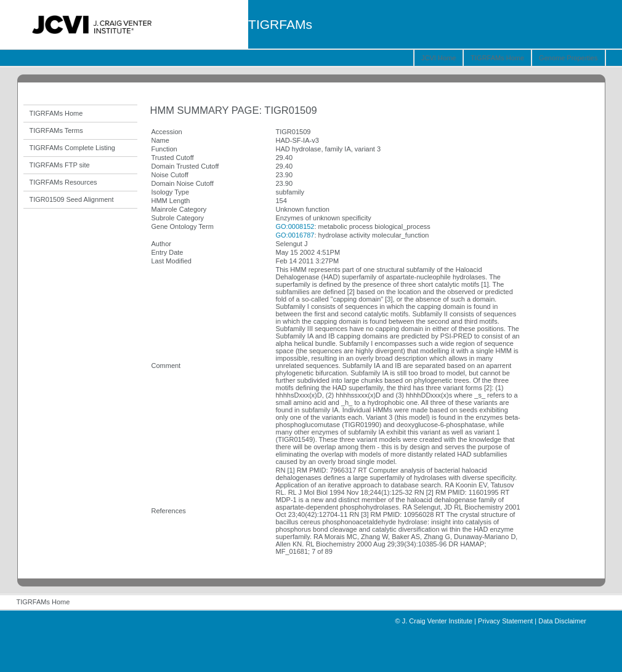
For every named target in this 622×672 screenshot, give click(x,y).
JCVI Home (438, 58)
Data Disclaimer (562, 621)
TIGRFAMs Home (497, 58)
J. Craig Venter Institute (437, 621)
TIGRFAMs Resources (63, 182)
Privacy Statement (505, 621)
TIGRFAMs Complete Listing (72, 148)
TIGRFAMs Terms (56, 130)
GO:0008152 (295, 226)
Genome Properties (568, 58)
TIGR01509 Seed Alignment (72, 199)
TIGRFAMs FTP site (60, 165)
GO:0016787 (295, 235)
